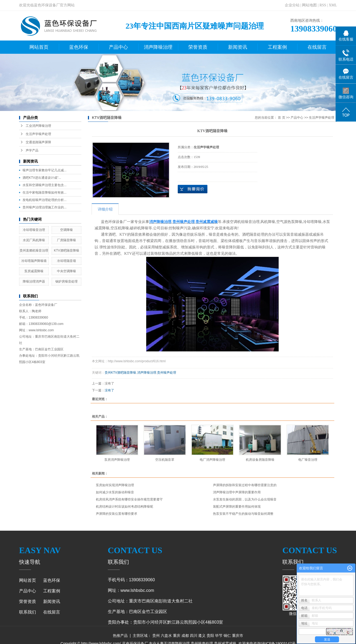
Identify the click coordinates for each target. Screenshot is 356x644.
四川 (194, 636)
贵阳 (210, 636)
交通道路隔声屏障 (38, 142)
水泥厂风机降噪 (34, 240)
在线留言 (317, 47)
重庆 (177, 636)
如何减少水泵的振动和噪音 (115, 492)
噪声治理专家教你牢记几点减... (44, 170)
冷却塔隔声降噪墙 (34, 261)
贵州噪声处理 (167, 373)
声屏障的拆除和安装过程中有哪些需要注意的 (245, 485)
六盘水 (166, 636)
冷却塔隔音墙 (66, 261)
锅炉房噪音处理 (66, 281)
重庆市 (238, 636)
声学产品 (32, 150)
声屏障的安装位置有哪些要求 (117, 514)
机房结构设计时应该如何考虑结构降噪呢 (124, 507)
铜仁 (227, 636)
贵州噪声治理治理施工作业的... (44, 207)
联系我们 (28, 612)
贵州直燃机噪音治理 (34, 251)
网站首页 (39, 47)
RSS (323, 5)
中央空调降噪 (66, 271)
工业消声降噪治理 (38, 126)
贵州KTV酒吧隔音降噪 (120, 373)
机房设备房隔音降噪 (260, 460)
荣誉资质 (198, 47)
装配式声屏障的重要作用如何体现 (237, 507)
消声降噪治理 (158, 47)
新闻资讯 (238, 47)
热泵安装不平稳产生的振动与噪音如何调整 (243, 514)
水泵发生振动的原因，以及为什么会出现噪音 (245, 499)
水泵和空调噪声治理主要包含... (44, 185)
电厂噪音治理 (308, 460)
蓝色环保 (79, 47)
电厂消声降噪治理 (212, 460)
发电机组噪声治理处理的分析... (44, 200)
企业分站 (292, 5)
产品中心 (118, 47)
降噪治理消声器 (34, 281)
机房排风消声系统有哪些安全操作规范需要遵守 (129, 499)
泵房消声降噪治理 (117, 460)
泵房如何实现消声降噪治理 (115, 485)
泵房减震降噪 (34, 271)
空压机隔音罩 (165, 460)
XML (333, 5)
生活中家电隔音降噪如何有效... (44, 193)
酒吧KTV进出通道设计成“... (42, 178)
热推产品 (120, 636)
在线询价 (193, 189)
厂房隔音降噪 (66, 240)
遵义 (202, 636)
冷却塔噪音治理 (34, 230)
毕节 (219, 636)
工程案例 (277, 47)
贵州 (156, 636)
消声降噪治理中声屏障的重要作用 (237, 492)
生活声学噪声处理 (38, 134)
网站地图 (309, 5)
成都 (185, 636)
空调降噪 (66, 230)
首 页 (281, 118)
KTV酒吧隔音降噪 (66, 251)
